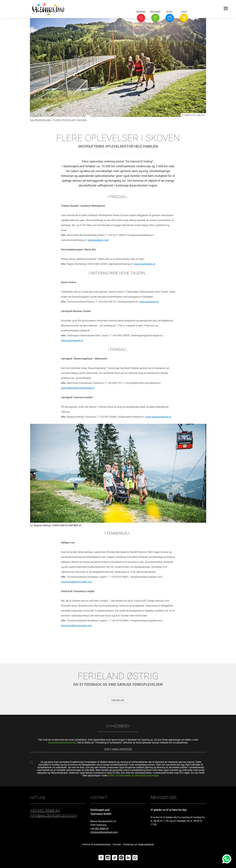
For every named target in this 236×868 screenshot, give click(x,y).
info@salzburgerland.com (104, 832)
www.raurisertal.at (149, 302)
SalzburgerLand (40, 120)
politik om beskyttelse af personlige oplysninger (133, 776)
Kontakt (117, 844)
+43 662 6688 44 (99, 829)
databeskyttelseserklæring (62, 743)
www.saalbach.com (98, 240)
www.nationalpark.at (72, 340)
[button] (141, 18)
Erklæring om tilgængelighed (139, 844)
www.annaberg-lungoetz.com (76, 582)
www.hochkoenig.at (145, 264)
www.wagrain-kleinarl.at (158, 417)
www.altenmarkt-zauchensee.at (78, 388)
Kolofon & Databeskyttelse (96, 844)
